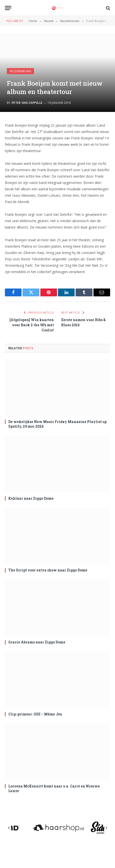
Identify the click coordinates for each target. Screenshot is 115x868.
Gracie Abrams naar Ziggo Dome (37, 642)
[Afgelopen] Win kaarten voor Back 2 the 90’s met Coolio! (32, 325)
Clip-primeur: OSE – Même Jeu (35, 714)
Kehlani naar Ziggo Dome (31, 498)
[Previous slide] (9, 828)
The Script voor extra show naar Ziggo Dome (48, 570)
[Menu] (8, 8)
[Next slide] (106, 828)
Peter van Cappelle (27, 103)
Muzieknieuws (20, 71)
